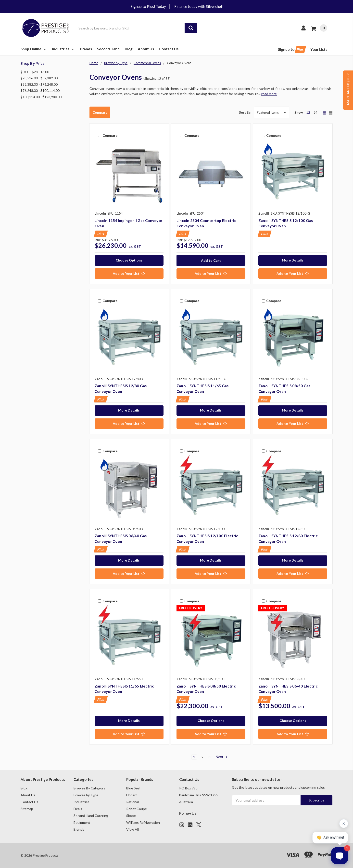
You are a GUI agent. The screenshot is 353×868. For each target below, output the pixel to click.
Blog (129, 49)
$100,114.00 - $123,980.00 (41, 97)
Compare (100, 112)
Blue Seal (133, 788)
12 (308, 112)
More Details (293, 260)
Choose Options (129, 260)
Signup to (292, 49)
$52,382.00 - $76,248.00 (39, 84)
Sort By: (245, 112)
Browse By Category (89, 788)
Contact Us (169, 49)
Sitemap (27, 809)
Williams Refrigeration (143, 822)
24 (315, 112)
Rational (132, 802)
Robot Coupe (137, 809)
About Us (146, 49)
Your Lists (319, 49)
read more (269, 94)
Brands (86, 49)
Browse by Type (86, 795)
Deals (78, 809)
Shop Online (34, 49)
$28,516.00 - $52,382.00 (39, 78)
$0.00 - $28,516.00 (35, 72)
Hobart (132, 795)
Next (222, 757)
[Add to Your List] (129, 274)
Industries (63, 49)
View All (132, 829)
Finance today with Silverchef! (199, 6)
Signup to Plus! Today (148, 6)
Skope (131, 816)
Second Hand (108, 49)
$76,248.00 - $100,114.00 (40, 91)
